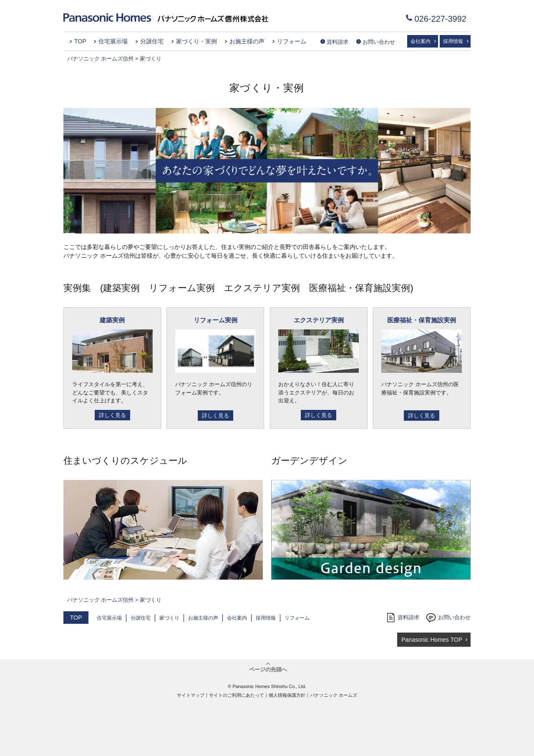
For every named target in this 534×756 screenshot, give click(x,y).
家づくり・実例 (196, 41)
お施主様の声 (247, 41)
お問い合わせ (379, 42)
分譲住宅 (152, 41)
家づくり (169, 618)
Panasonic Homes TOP (432, 640)
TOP (80, 41)
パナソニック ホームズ (334, 695)
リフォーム (292, 41)
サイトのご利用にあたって (237, 695)
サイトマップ (191, 695)
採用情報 (453, 41)
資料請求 (338, 42)
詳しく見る (112, 415)
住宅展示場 (113, 41)
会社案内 (421, 41)
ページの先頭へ (268, 669)
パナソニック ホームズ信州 (101, 59)
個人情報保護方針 (287, 695)
